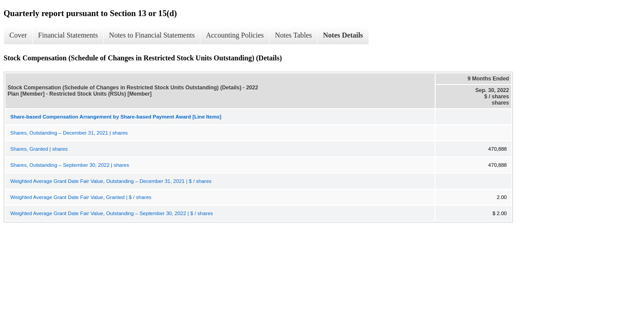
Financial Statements (68, 35)
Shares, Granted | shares (39, 149)
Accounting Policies (235, 35)
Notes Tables (294, 35)
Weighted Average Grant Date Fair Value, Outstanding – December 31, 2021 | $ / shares (111, 181)
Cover (18, 35)
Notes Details (343, 35)
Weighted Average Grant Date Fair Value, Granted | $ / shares (81, 197)
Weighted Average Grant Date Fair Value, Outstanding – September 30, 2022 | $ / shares (112, 213)
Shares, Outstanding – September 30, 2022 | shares (70, 165)
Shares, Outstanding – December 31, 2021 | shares (69, 133)
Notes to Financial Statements (152, 35)
